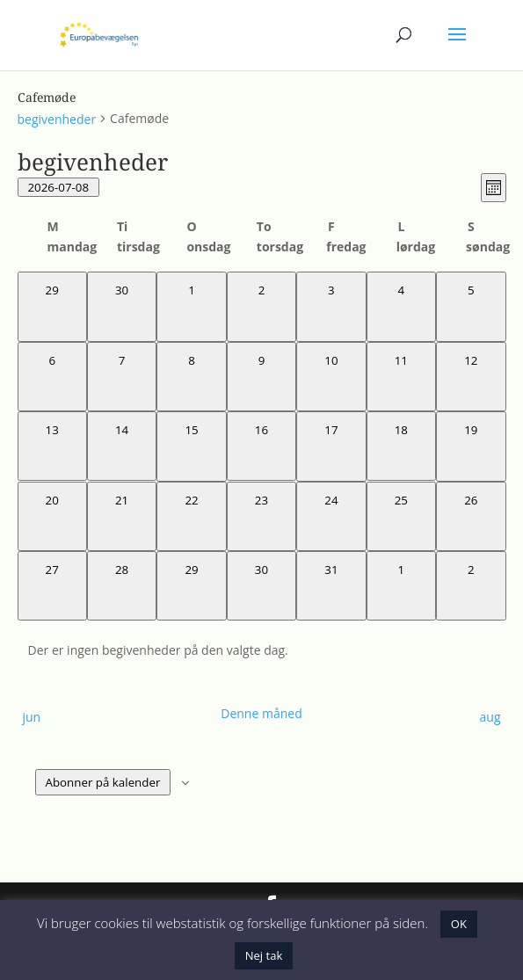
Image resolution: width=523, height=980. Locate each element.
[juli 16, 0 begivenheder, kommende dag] (261, 446)
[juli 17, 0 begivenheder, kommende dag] (331, 446)
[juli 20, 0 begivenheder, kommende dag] (52, 516)
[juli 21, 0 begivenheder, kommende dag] (122, 516)
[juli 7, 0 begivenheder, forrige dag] (122, 377)
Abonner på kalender (103, 782)
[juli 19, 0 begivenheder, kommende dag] (471, 446)
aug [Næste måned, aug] (490, 717)
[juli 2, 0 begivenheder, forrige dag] (261, 306)
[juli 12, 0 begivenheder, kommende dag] (471, 377)
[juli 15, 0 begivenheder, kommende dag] (191, 446)
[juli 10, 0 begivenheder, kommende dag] (331, 377)
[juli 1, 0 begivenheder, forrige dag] (191, 306)
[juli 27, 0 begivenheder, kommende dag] (52, 586)
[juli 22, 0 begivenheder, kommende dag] (191, 516)
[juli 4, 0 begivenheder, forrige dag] (401, 306)
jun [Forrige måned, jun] (32, 717)
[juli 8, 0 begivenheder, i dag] (191, 377)
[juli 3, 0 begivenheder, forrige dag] (331, 306)
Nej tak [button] (264, 955)
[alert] (262, 650)
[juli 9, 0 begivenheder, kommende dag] (261, 377)
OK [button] (459, 924)
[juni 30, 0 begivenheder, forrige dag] (122, 306)
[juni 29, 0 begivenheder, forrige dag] (52, 306)
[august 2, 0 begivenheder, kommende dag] (471, 586)
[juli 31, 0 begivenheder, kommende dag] (331, 586)
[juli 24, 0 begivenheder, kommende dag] (331, 516)
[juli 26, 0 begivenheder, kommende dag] (471, 516)
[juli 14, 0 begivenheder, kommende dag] (122, 446)
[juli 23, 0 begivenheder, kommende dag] (261, 516)
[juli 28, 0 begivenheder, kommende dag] (122, 586)
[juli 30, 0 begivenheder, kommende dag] (261, 586)
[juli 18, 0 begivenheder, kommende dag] (401, 446)
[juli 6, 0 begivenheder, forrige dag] (52, 377)
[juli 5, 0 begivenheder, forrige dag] (471, 306)
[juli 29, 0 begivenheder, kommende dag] (191, 586)
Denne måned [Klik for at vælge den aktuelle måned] (261, 713)
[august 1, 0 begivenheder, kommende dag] (401, 586)
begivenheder (57, 119)
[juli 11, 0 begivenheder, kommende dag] (401, 377)
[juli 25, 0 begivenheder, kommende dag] (401, 516)
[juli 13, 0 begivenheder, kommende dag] (52, 446)
